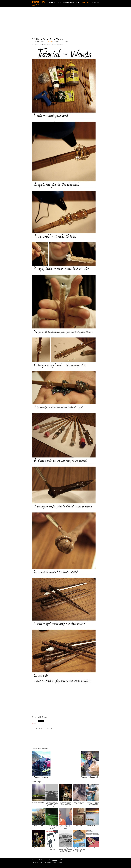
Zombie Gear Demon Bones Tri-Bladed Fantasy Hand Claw (66, 803)
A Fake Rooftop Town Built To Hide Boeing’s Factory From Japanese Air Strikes (65, 850)
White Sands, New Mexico (93, 826)
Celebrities (68, 3)
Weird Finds (79, 826)
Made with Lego (38, 848)
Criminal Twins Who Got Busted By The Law (66, 827)
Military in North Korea (38, 826)
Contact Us (35, 862)
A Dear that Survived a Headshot (79, 803)
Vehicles (95, 3)
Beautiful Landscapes (38, 802)
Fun (78, 3)
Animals (51, 3)
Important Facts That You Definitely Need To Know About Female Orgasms (52, 804)
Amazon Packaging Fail (90, 777)
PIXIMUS (38, 2)
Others (85, 3)
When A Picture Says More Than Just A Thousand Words (93, 803)
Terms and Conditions (46, 862)
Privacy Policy (58, 862)
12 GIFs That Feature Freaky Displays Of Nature (52, 827)
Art (59, 3)
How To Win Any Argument (52, 848)
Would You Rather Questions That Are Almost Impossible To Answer (79, 850)
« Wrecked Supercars (40, 777)
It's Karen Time (93, 848)
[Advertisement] (65, 23)
